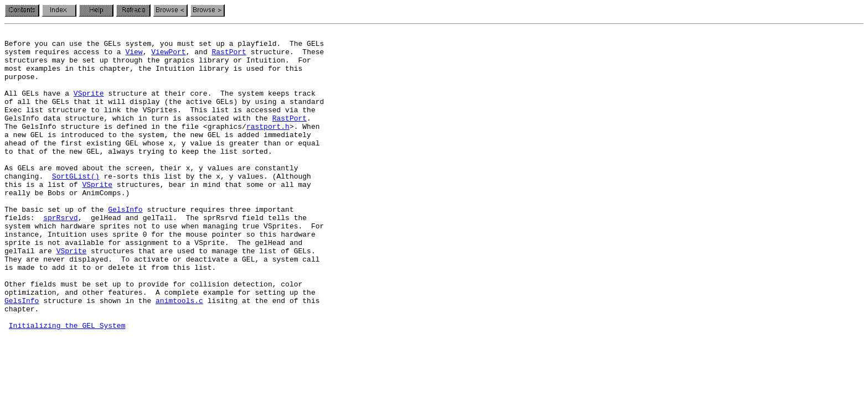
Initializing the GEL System (67, 385)
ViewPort (168, 56)
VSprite (89, 106)
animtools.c (179, 355)
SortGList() (76, 206)
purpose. (22, 86)
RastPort (229, 56)
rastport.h (268, 146)
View (134, 56)
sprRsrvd (60, 255)
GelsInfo (125, 246)
